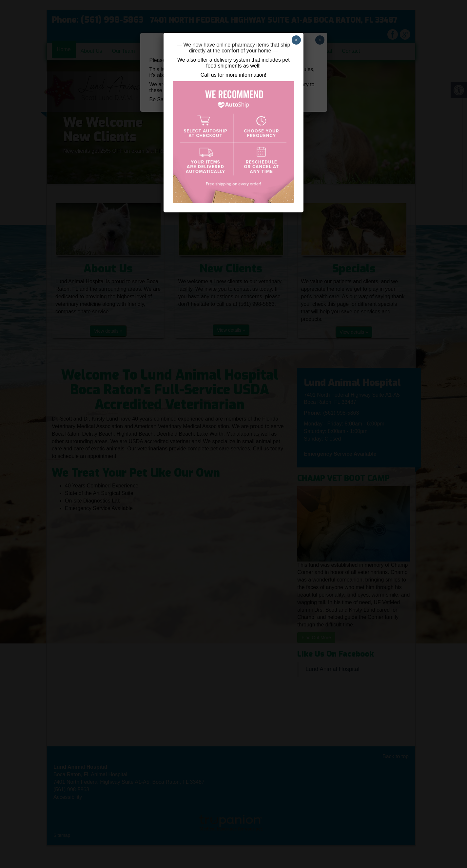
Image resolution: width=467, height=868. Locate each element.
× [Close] (296, 40)
